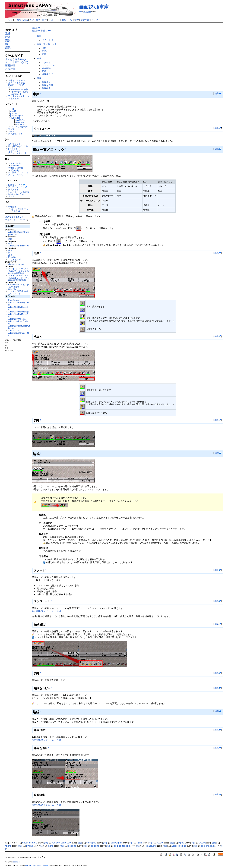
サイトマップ (11, 220)
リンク (11, 196)
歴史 (10, 146)
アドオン (12, 109)
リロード (53, 20)
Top (81, 12)
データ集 (24, 146)
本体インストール (16, 80)
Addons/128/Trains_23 (19, 334)
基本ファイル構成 (16, 83)
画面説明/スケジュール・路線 (46, 611)
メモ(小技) (11, 69)
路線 (39, 78)
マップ (11, 129)
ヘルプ (95, 20)
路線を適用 (47, 85)
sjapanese (17, 862)
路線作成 (46, 82)
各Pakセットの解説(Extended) (20, 93)
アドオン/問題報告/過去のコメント (18, 292)
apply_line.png (177, 846)
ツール (11, 131)
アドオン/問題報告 (20, 127)
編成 (39, 58)
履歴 (38, 20)
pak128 (14, 113)
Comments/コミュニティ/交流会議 (19, 286)
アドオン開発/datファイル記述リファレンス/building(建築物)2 (19, 271)
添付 (44, 20)
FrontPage (14, 300)
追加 (44, 48)
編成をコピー (48, 74)
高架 (8, 41)
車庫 (39, 36)
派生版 (20, 168)
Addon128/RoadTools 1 (19, 322)
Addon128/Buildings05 (19, 246)
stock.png (90, 843)
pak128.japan (16, 116)
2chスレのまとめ (16, 194)
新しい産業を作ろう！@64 (20, 210)
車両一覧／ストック (47, 44)
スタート (46, 62)
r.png (138, 843)
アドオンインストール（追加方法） (19, 97)
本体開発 (12, 168)
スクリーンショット (17, 153)
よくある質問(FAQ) (16, 59)
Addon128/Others (17, 319)
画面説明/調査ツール (42, 31)
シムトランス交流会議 (19, 192)
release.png (149, 846)
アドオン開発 (14, 163)
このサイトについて (14, 217)
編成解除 (46, 68)
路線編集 (46, 88)
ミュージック (14, 151)
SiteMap (23, 220)
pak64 (13, 111)
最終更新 (85, 20)
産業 (8, 48)
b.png (180, 843)
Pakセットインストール (18, 86)
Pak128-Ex (21, 122)
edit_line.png (206, 846)
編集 (19, 20)
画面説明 (87, 12)
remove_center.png (60, 843)
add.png (93, 846)
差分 (32, 20)
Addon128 (14, 331)
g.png (49, 846)
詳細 (46, 843)
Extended (16, 118)
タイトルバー (48, 40)
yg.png (159, 843)
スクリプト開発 (15, 175)
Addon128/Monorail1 (19, 312)
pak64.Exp (20, 120)
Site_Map (13, 289)
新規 (64, 20)
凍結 (25, 20)
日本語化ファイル (16, 134)
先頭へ (45, 51)
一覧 (70, 20)
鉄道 (8, 37)
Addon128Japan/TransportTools (19, 233)
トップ (9, 20)
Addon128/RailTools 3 (18, 315)
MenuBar (12, 257)
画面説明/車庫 (94, 7)
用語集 (16, 146)
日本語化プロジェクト (19, 172)
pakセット (13, 149)
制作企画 (12, 207)
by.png (28, 846)
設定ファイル (14, 144)
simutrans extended (17, 264)
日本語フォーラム (16, 187)
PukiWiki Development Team (35, 865)
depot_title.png (28, 843)
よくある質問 (14, 259)
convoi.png (115, 843)
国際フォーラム (15, 185)
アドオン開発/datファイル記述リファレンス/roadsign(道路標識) (19, 278)
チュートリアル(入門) (17, 62)
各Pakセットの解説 (19, 90)
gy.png (201, 843)
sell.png (71, 846)
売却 (44, 54)
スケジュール (48, 65)
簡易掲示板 (13, 190)
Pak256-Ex (21, 125)
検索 (76, 20)
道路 (8, 33)
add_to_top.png (120, 846)
